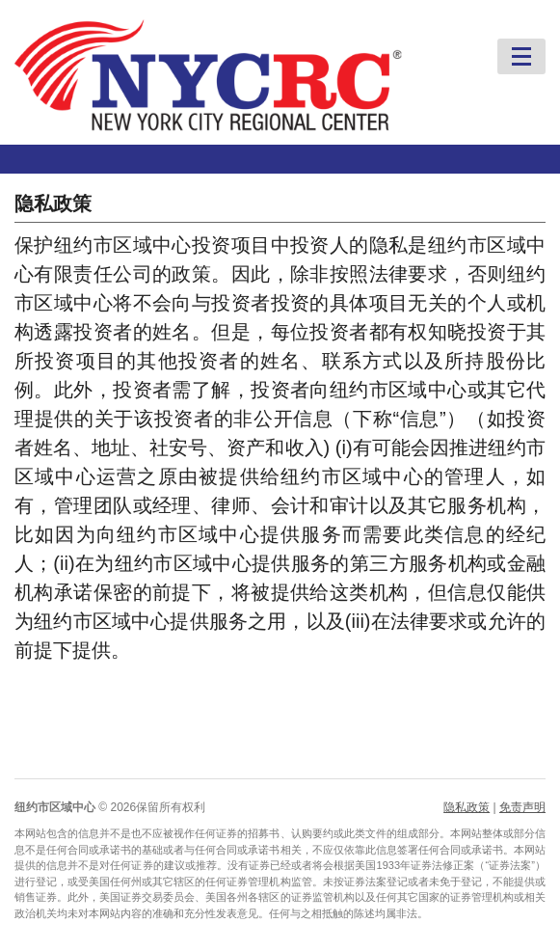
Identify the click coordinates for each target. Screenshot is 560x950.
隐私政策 (467, 807)
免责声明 (522, 807)
